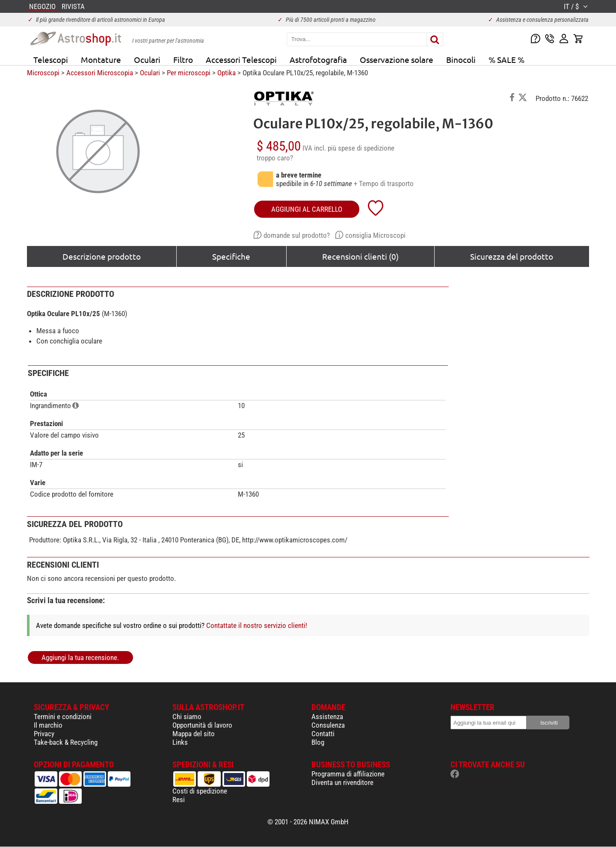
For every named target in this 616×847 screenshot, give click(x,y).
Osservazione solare (397, 59)
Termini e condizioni (63, 717)
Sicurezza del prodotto (512, 256)
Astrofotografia (318, 59)
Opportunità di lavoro (202, 725)
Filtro (183, 59)
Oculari (147, 59)
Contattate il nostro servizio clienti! (257, 625)
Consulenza (328, 725)
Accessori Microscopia (100, 73)
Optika (227, 73)
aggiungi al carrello (307, 209)
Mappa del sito (194, 734)
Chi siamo (187, 717)
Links (180, 742)
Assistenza (327, 717)
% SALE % (506, 59)
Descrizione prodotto (102, 256)
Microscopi (43, 73)
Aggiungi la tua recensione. (80, 657)
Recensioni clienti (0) (360, 256)
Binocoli (461, 59)
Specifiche (231, 256)
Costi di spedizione (200, 791)
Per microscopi (189, 73)
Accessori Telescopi (241, 59)
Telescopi (51, 59)
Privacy (44, 734)
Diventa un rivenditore (342, 782)
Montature (101, 59)
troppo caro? (275, 158)
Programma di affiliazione (348, 774)
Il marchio (48, 725)
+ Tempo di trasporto (384, 184)
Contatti (323, 734)
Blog (318, 742)
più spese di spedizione (361, 148)
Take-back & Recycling (66, 742)
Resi (179, 800)
